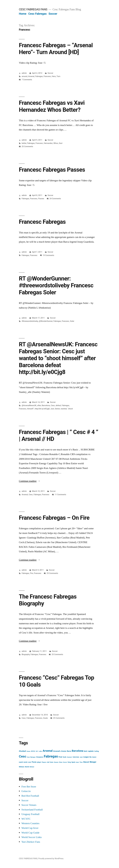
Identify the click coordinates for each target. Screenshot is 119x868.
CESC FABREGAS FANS (33, 9)
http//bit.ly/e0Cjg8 (42, 409)
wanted (64, 409)
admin (24, 73)
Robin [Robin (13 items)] (52, 762)
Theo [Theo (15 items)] (81, 762)
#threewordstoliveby (30, 321)
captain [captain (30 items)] (91, 751)
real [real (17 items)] (48, 762)
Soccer (53, 14)
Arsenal (31, 76)
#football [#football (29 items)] (22, 751)
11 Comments (60, 495)
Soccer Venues (29, 805)
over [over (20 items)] (30, 762)
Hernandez (48, 143)
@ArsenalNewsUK (29, 405)
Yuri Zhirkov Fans (31, 842)
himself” (30, 409)
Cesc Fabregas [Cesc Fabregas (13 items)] (31, 757)
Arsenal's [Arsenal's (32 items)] (57, 751)
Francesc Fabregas (42, 222)
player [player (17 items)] (39, 762)
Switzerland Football (32, 810)
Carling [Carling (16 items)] (97, 751)
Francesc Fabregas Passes (52, 170)
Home (23, 14)
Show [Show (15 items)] (61, 762)
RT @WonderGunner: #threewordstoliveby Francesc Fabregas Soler (56, 285)
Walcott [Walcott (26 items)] (86, 762)
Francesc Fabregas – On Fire (54, 518)
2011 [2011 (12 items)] (37, 751)
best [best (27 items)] (85, 751)
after (39, 405)
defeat (58, 405)
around (24, 76)
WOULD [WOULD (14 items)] (32, 767)
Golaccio (26, 791)
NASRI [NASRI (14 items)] (26, 762)
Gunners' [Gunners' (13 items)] (69, 757)
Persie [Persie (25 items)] (34, 762)
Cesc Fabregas (37, 14)
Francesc (47, 76)
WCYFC (26, 819)
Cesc (53, 405)
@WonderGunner (46, 321)
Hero (54, 76)
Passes (41, 199)
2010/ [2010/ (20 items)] (33, 751)
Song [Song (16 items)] (69, 762)
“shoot (70, 409)
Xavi (61, 143)
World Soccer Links (31, 837)
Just (52, 409)
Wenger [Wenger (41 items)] (93, 762)
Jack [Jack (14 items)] (81, 757)
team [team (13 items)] (77, 762)
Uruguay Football (30, 814)
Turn (58, 76)
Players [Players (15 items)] (44, 762)
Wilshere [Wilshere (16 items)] (22, 767)
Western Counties (30, 823)
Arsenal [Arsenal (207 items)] (48, 751)
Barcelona (46, 405)
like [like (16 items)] (90, 757)
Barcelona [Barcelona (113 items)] (78, 751)
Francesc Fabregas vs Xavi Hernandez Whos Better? (52, 106)
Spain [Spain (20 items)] (73, 762)
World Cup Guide (30, 833)
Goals (45, 718)
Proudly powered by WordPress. (51, 859)
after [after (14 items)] (41, 751)
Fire (31, 573)
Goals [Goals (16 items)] (65, 757)
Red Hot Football (30, 796)
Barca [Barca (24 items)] (69, 751)
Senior (57, 409)
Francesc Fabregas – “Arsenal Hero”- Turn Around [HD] (56, 49)
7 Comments (27, 80)
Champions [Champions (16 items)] (40, 757)
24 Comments (55, 199)
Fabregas (39, 76)
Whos (56, 143)
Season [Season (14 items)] (56, 762)
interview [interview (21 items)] (76, 757)
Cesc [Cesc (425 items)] (22, 756)
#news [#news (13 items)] (28, 751)
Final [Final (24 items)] (60, 757)
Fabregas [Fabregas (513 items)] (51, 756)
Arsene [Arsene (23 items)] (64, 751)
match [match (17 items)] (21, 762)
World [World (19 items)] (27, 767)
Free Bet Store (29, 787)
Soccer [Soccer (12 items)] (65, 762)
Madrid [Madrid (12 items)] (94, 757)
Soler (72, 321)
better (24, 143)
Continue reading (30, 481)
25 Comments (27, 146)
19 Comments (48, 255)
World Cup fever (30, 828)
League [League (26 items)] (86, 757)
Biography (26, 654)
